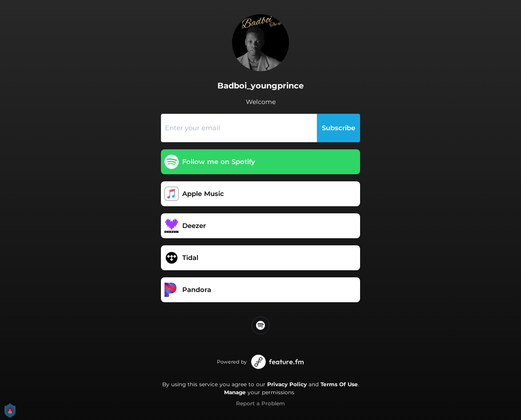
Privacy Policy (287, 384)
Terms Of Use (339, 384)
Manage (235, 392)
